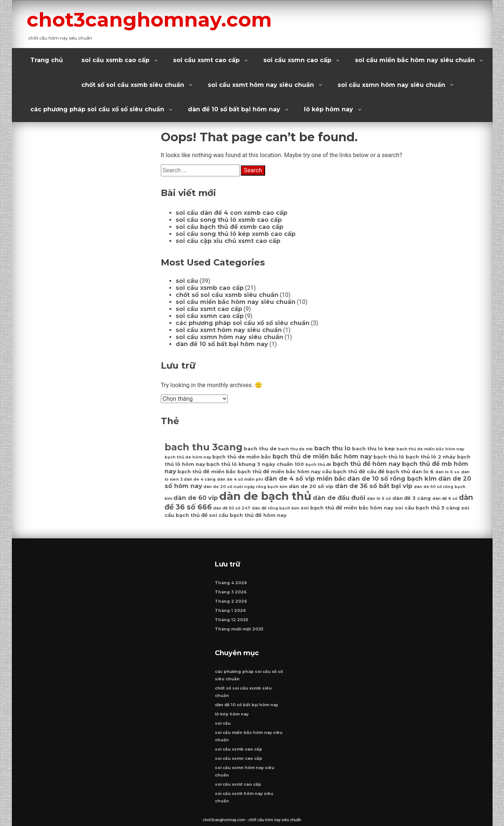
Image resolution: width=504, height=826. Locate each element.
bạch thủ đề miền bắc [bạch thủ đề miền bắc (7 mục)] (207, 471)
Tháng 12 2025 (231, 620)
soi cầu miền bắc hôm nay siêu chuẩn (415, 60)
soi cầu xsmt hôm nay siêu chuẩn (261, 85)
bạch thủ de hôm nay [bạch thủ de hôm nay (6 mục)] (188, 457)
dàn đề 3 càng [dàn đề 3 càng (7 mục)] (412, 498)
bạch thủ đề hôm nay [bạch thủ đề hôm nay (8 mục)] (367, 464)
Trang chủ (47, 60)
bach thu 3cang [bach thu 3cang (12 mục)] (204, 447)
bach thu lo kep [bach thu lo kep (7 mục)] (373, 448)
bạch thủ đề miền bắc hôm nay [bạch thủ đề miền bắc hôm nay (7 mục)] (279, 471)
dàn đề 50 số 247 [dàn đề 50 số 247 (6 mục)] (232, 508)
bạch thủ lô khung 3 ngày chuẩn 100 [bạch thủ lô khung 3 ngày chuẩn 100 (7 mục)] (255, 464)
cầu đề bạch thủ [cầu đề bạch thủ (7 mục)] (388, 471)
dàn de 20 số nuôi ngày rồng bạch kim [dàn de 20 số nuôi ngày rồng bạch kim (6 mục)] (245, 487)
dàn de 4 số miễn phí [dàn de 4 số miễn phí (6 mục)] (240, 479)
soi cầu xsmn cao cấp (297, 60)
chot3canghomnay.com (149, 20)
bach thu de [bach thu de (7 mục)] (260, 448)
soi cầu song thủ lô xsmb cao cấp (229, 220)
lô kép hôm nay (329, 109)
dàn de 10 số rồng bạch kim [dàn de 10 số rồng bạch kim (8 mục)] (392, 478)
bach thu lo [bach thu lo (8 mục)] (332, 448)
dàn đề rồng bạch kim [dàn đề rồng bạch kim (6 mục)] (275, 508)
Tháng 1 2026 (230, 611)
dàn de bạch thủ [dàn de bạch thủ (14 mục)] (265, 496)
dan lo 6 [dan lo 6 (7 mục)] (423, 471)
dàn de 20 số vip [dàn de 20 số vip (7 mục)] (311, 486)
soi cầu (187, 281)
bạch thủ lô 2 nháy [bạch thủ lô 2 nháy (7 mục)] (431, 457)
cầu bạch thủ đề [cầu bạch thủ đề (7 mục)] (344, 471)
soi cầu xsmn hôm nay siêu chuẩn (391, 85)
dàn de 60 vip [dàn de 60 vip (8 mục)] (196, 498)
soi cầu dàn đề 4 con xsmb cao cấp (231, 213)
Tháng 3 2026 (231, 592)
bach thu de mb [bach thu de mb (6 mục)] (295, 449)
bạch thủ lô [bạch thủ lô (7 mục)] (389, 457)
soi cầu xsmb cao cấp (115, 60)
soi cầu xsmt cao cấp (206, 60)
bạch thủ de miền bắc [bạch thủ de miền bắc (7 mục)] (242, 457)
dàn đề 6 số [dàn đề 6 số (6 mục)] (445, 499)
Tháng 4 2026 (231, 583)
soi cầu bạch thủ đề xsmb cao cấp (229, 227)
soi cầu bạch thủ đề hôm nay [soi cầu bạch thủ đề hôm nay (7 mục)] (248, 515)
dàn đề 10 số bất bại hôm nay (234, 109)
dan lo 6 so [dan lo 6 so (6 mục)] (447, 472)
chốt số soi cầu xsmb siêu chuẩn (133, 85)
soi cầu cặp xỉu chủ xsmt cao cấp (228, 241)
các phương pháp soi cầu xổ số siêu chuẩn (97, 109)
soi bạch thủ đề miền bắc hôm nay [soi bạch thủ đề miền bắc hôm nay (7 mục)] (347, 508)
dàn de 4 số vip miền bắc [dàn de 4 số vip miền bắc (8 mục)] (305, 478)
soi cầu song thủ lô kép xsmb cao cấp (236, 234)
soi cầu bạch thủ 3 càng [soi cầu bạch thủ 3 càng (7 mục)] (427, 508)
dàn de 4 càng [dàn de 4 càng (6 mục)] (200, 479)
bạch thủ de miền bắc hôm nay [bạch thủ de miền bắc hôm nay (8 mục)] (322, 456)
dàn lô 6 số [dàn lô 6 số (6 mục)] (379, 499)
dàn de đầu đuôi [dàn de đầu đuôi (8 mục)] (339, 498)
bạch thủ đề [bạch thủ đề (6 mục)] (318, 465)
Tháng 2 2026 (231, 601)
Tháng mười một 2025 (239, 629)
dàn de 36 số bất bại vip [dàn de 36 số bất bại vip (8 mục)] (374, 486)
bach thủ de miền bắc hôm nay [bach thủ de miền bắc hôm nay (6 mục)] (430, 449)
